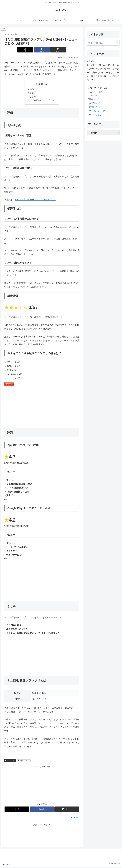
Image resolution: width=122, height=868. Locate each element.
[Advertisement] (42, 408)
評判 (32, 93)
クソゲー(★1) (12, 379)
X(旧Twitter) (95, 103)
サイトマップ (95, 115)
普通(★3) (10, 371)
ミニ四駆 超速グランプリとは (43, 101)
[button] (54, 50)
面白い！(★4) (12, 367)
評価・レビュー (24, 761)
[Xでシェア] (29, 50)
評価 (32, 90)
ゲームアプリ (10, 761)
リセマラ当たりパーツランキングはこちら (35, 200)
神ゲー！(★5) (12, 363)
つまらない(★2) (13, 375)
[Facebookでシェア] (42, 50)
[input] (103, 43)
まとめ (33, 97)
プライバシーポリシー (100, 111)
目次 (38, 84)
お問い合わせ (95, 107)
